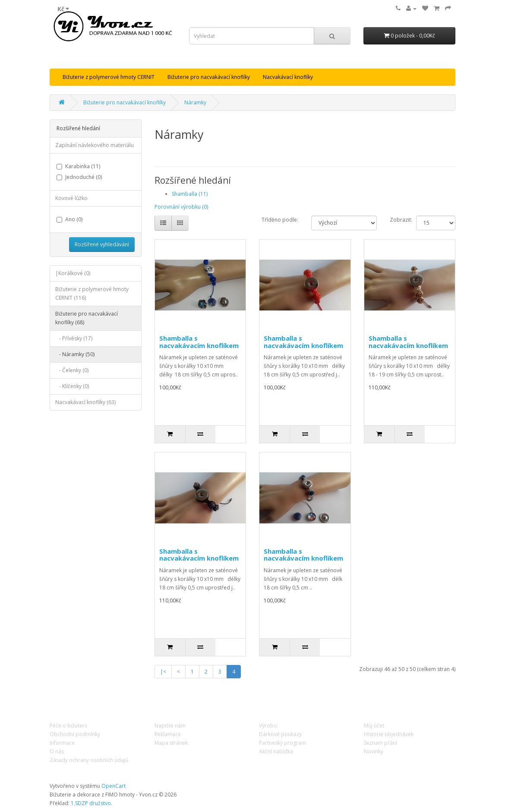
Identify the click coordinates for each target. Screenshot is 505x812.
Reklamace (168, 734)
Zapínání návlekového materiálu (95, 145)
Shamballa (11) (190, 194)
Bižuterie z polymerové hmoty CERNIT (109, 77)
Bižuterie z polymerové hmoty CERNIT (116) (92, 293)
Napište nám (170, 726)
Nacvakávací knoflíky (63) (85, 402)
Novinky (374, 751)
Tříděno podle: (280, 220)
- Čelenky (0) (72, 370)
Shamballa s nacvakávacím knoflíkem (199, 342)
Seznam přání (380, 743)
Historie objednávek (389, 734)
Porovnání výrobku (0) (181, 207)
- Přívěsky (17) (74, 338)
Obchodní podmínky (75, 734)
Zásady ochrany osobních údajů (89, 760)
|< (163, 672)
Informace (62, 743)
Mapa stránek (171, 743)
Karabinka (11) (78, 166)
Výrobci (268, 726)
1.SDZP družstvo (91, 803)
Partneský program (282, 743)
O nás (57, 751)
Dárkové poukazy (280, 734)
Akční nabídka (276, 751)
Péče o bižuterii (68, 726)
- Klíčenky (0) (72, 386)
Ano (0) (69, 219)
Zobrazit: (401, 220)
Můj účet (374, 726)
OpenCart (114, 786)
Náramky (195, 102)
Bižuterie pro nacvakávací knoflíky (209, 77)
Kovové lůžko (71, 198)
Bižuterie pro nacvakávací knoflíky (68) (87, 318)
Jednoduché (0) (79, 177)
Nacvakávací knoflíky (288, 77)
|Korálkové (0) (73, 273)
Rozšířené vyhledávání (102, 244)
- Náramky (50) (75, 354)
